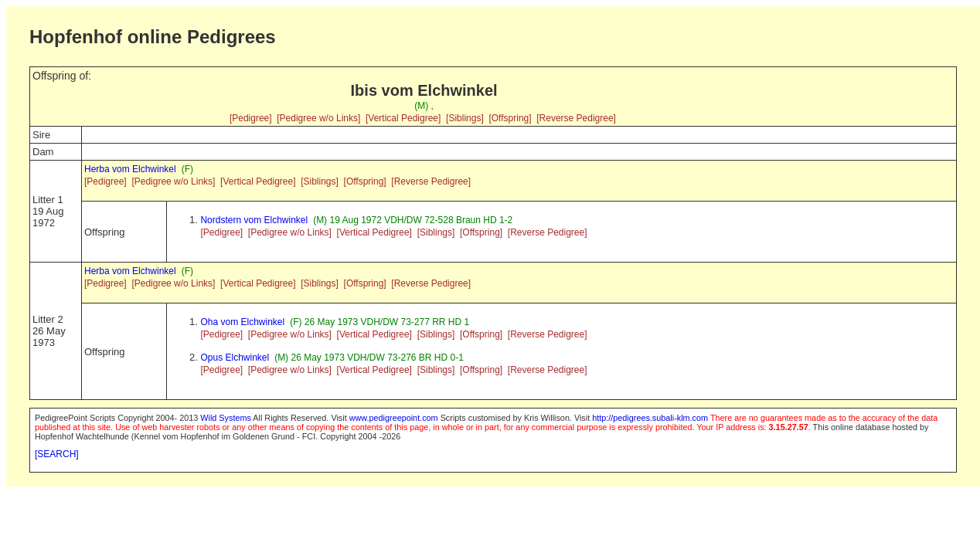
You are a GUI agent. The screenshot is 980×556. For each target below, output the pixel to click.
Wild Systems (226, 418)
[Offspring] (510, 118)
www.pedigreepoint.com (394, 418)
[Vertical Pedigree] (403, 118)
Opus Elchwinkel (235, 358)
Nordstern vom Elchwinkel (254, 220)
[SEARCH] (57, 454)
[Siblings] (465, 118)
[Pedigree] (251, 118)
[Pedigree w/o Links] (318, 118)
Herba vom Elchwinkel (130, 169)
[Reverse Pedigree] (576, 118)
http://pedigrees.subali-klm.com (650, 418)
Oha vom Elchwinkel (242, 322)
